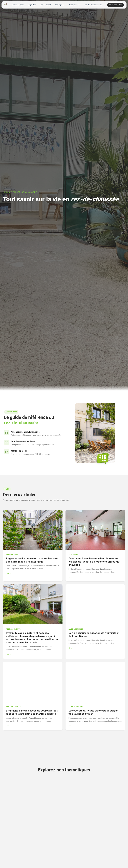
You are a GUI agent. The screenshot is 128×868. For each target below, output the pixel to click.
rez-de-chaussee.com (93, 5)
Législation (32, 5)
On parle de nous (75, 5)
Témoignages (60, 5)
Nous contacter (115, 5)
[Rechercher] (105, 5)
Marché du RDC (46, 5)
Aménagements (18, 5)
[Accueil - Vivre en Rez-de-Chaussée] (5, 5)
